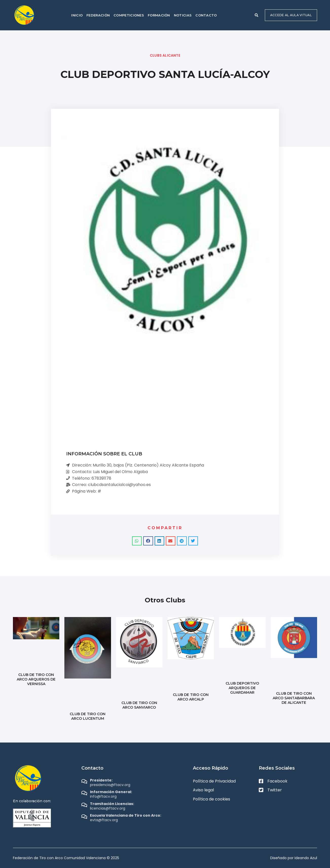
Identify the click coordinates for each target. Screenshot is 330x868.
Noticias (183, 15)
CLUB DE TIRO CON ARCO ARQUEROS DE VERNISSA (36, 679)
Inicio (77, 15)
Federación (98, 15)
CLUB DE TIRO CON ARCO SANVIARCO (139, 705)
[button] (256, 15)
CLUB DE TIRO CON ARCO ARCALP (191, 697)
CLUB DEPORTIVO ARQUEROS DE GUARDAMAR (242, 688)
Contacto (206, 15)
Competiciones (129, 15)
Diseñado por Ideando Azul (294, 858)
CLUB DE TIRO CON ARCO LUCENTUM (88, 716)
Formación (159, 15)
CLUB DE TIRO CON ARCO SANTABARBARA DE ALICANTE (294, 698)
